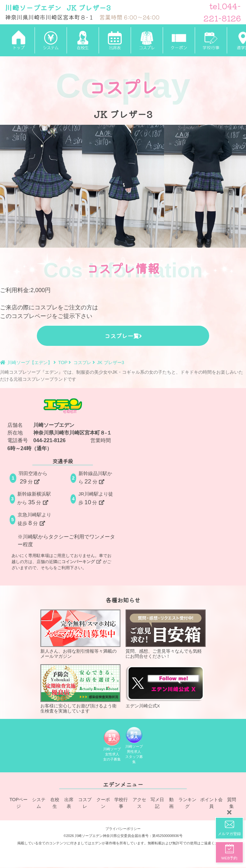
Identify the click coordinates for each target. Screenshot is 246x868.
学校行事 (121, 805)
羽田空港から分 (33, 478)
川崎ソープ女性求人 (112, 747)
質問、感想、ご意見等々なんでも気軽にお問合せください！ (166, 634)
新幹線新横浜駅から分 (34, 498)
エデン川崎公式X (166, 686)
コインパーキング (81, 562)
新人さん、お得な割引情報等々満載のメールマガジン (80, 634)
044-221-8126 (49, 440)
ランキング (188, 805)
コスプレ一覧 (123, 336)
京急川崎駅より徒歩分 (34, 519)
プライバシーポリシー (123, 830)
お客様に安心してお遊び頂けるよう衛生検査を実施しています (80, 689)
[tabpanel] (41, 186)
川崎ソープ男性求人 (134, 747)
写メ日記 (157, 805)
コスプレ (85, 805)
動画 (172, 805)
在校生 (55, 805)
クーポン (103, 805)
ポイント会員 (211, 805)
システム (38, 805)
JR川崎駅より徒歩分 (96, 498)
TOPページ (18, 805)
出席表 (69, 805)
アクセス (139, 805)
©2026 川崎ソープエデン (83, 837)
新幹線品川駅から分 (95, 478)
